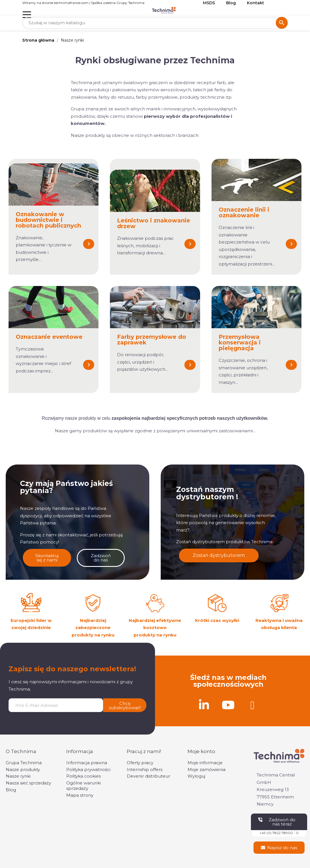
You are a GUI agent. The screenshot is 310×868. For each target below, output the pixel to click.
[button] (89, 244)
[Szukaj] (155, 23)
